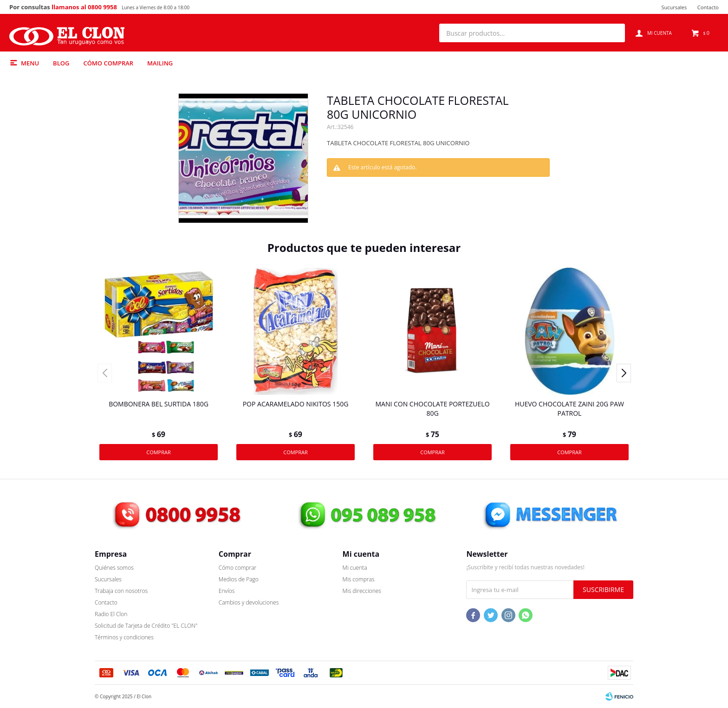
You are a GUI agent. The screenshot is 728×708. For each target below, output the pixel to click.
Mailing (160, 63)
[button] (613, 33)
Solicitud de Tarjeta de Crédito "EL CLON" (146, 626)
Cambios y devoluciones (249, 602)
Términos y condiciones (124, 637)
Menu (30, 63)
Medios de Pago (239, 579)
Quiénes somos (114, 568)
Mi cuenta (355, 568)
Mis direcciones (362, 591)
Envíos (227, 591)
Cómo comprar (108, 63)
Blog (61, 63)
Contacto (708, 7)
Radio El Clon (111, 614)
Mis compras (359, 579)
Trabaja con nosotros (121, 591)
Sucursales (674, 7)
